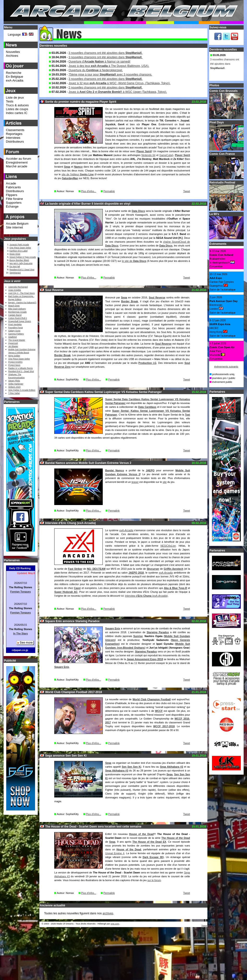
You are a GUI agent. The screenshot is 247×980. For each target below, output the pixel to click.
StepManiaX (15, 273)
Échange (12, 206)
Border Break (130, 301)
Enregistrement (17, 162)
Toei (187, 415)
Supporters (14, 203)
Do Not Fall (15, 266)
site (165, 482)
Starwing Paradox (158, 632)
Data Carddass (147, 407)
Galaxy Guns (14, 331)
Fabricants (13, 187)
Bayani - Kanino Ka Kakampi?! (22, 303)
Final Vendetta (15, 324)
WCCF (159, 711)
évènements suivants (226, 367)
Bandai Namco (114, 470)
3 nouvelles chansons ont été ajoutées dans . (106, 53)
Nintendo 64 (148, 155)
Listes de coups (17, 109)
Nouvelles (13, 52)
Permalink (109, 191)
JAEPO (150, 470)
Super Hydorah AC (66, 592)
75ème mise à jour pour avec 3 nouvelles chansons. (110, 75)
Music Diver (15, 254)
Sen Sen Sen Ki (131, 767)
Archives (12, 56)
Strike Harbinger (16, 384)
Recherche (14, 73)
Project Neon (14, 365)
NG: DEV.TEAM (96, 569)
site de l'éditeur (78, 174)
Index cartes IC (17, 113)
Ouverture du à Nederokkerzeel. (96, 70)
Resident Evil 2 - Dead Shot (21, 371)
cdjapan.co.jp (20, 650)
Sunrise (138, 636)
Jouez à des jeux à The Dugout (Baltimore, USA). (109, 66)
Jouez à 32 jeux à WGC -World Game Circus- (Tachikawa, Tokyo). (120, 83)
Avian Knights (15, 290)
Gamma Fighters (16, 334)
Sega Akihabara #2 (171, 767)
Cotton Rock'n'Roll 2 (18, 318)
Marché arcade (17, 166)
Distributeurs (15, 142)
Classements (15, 130)
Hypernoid (13, 343)
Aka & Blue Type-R (175, 588)
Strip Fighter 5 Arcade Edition (22, 390)
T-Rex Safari (14, 393)
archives (108, 913)
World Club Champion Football (152, 699)
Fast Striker (75, 569)
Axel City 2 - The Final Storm (22, 293)
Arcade (11, 183)
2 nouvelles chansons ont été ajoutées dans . (106, 88)
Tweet (187, 191)
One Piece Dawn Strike (20, 248)
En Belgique (15, 77)
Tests (10, 101)
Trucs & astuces (17, 105)
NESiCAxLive (168, 546)
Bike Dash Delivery (17, 309)
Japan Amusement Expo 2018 (145, 659)
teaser (135, 482)
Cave (77, 588)
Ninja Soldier (14, 356)
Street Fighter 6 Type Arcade (23, 257)
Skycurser (153, 569)
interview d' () (146, 596)
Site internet (15, 227)
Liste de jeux (15, 98)
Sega (67, 167)
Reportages (14, 134)
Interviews (13, 138)
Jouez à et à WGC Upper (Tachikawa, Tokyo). (118, 92)
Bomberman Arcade (18, 312)
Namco (78, 167)
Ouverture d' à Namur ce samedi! (100, 62)
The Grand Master (17, 340)
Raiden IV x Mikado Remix (21, 368)
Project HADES (15, 362)
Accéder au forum (19, 159)
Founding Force (16, 328)
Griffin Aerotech (173, 569)
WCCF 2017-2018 (164, 726)
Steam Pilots (14, 381)
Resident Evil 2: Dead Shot (22, 270)
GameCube (166, 155)
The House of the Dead (176, 838)
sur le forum (154, 880)
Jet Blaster (13, 346)
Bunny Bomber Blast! (19, 260)
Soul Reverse (157, 297)
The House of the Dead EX (149, 842)
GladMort (13, 337)
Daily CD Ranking (20, 568)
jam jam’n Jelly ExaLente (21, 263)
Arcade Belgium (17, 224)
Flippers (12, 195)
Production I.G (148, 363)
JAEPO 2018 (136, 573)
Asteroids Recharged (18, 287)
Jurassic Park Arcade (19, 245)
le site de (134, 261)
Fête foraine (15, 199)
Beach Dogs (14, 306)
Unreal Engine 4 (115, 853)
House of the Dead (141, 834)
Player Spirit (144, 151)
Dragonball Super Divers (20, 321)
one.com (115, 924)
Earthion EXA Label (19, 251)
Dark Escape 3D (153, 857)
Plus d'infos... (89, 191)
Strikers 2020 (15, 387)
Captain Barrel (15, 315)
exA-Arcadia (126, 530)
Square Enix (113, 628)
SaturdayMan (70, 178)
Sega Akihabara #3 (117, 771)
